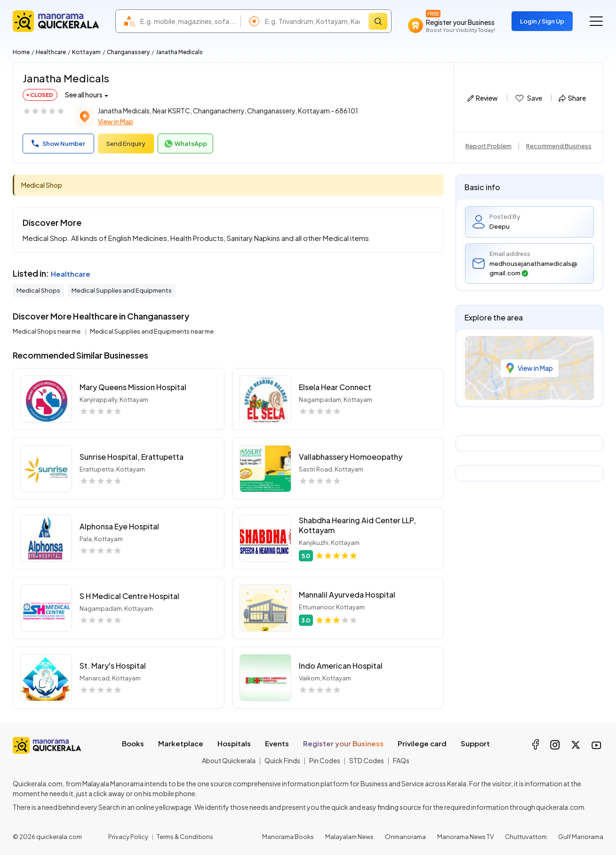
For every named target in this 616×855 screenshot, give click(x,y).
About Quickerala (229, 760)
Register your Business (343, 743)
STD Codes (367, 760)
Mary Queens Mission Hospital (133, 387)
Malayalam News (349, 837)
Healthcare (51, 52)
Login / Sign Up (542, 21)
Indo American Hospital (341, 666)
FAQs (401, 760)
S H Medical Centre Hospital (129, 596)
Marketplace (181, 743)
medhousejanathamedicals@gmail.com (533, 268)
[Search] (378, 21)
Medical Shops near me (47, 331)
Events (277, 743)
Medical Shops (38, 290)
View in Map (116, 121)
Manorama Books (288, 837)
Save (528, 98)
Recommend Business (559, 146)
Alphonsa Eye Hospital (119, 526)
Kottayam (86, 52)
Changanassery (128, 52)
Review (483, 98)
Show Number (58, 144)
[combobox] (188, 21)
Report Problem (488, 146)
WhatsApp (185, 144)
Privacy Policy (128, 837)
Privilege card (422, 743)
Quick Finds (282, 760)
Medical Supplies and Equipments (122, 290)
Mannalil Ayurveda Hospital (347, 595)
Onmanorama (405, 837)
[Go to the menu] (596, 21)
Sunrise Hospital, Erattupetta (132, 457)
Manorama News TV (465, 837)
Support (475, 743)
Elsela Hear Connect (335, 387)
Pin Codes (325, 760)
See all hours (84, 95)
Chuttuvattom (526, 837)
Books (133, 743)
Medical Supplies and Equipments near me (152, 331)
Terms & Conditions (185, 837)
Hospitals (234, 743)
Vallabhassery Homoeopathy (351, 457)
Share (572, 98)
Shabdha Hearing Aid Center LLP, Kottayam (357, 525)
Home (21, 52)
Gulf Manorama (581, 837)
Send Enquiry (126, 144)
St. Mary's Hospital (113, 666)
